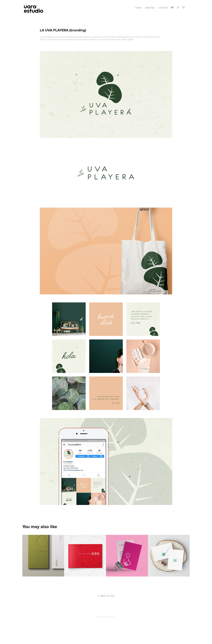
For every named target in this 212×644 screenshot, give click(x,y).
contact (163, 8)
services (150, 8)
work (138, 8)
